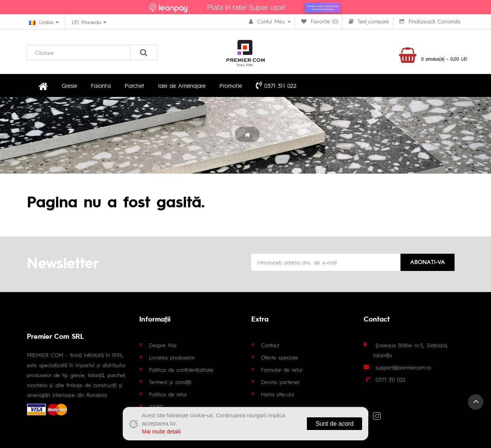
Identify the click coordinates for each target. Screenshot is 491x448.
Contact (270, 345)
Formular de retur (282, 369)
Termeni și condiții (170, 382)
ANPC (156, 406)
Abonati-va (428, 262)
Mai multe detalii (161, 432)
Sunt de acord (334, 424)
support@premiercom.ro (403, 367)
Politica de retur (168, 394)
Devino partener (280, 382)
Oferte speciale (279, 357)
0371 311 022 (276, 85)
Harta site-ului (278, 394)
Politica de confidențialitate (181, 369)
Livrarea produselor (172, 357)
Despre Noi (163, 345)
